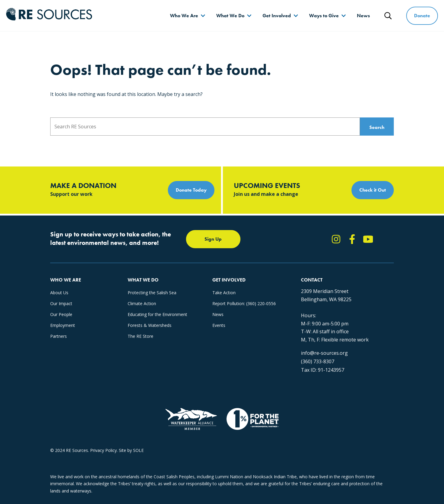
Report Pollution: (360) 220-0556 (244, 303)
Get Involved (277, 16)
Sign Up (213, 239)
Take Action (224, 293)
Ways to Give (324, 16)
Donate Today (191, 190)
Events (219, 325)
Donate (422, 16)
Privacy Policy (103, 450)
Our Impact (61, 303)
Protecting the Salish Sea (152, 293)
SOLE (138, 450)
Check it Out (373, 190)
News (363, 16)
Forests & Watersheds (150, 325)
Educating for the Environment (157, 314)
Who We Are (184, 16)
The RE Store (140, 336)
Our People (61, 314)
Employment (63, 325)
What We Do (230, 16)
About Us (59, 293)
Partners (59, 336)
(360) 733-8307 (318, 361)
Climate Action (142, 303)
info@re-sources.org (324, 353)
